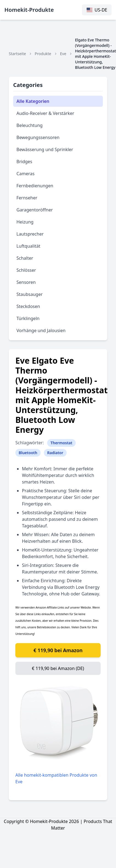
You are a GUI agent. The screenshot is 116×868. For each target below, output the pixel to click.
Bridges (24, 162)
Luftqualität (28, 246)
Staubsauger (29, 294)
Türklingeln (28, 318)
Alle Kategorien (33, 101)
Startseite (17, 54)
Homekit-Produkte (29, 10)
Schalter (25, 258)
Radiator (55, 453)
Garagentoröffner (35, 210)
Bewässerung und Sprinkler (45, 149)
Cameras (26, 174)
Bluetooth (28, 453)
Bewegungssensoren (38, 137)
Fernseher (27, 198)
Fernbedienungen (35, 186)
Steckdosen (28, 306)
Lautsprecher (30, 234)
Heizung (25, 222)
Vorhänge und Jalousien (41, 330)
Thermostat (61, 443)
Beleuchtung (29, 125)
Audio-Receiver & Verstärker (45, 113)
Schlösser (26, 270)
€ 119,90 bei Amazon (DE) (58, 668)
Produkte (43, 54)
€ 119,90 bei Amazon (58, 650)
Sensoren (26, 282)
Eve (63, 54)
